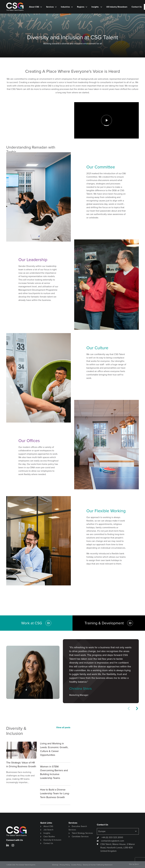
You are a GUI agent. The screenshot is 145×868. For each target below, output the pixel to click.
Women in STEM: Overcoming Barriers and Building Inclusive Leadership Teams (54, 772)
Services (50, 7)
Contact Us (137, 7)
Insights (95, 7)
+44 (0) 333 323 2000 (112, 837)
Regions (81, 7)
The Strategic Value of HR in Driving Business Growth (21, 764)
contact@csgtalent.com (113, 841)
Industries (65, 7)
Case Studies (49, 837)
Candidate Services (80, 837)
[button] (137, 709)
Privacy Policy (65, 865)
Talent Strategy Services (82, 833)
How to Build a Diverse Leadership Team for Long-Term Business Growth (55, 793)
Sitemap (55, 865)
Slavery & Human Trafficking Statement (98, 865)
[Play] (106, 120)
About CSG (34, 7)
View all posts (63, 727)
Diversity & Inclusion (52, 840)
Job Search (48, 830)
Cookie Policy (76, 865)
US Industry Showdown (117, 7)
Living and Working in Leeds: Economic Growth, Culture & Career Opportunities (54, 749)
